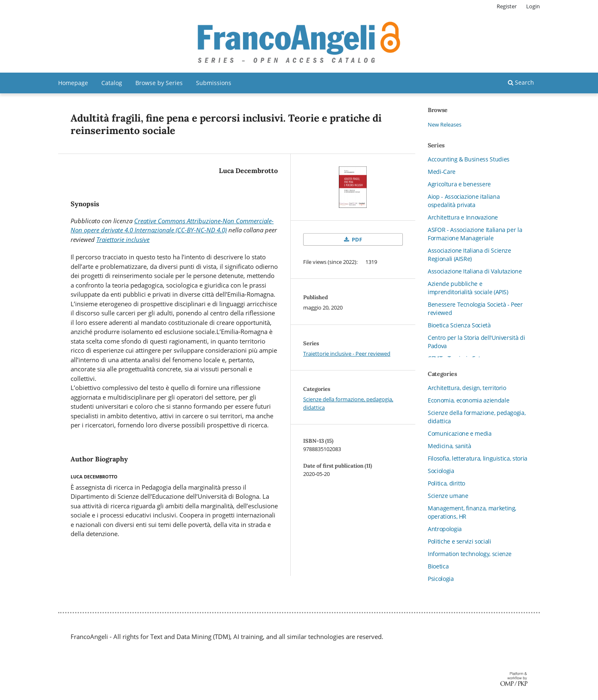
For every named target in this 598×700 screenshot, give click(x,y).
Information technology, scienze (470, 554)
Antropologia (445, 529)
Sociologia (441, 471)
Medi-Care (442, 172)
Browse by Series (159, 83)
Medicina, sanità (449, 446)
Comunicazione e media (460, 433)
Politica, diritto (446, 483)
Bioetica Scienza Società (459, 325)
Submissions (214, 83)
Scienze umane (448, 496)
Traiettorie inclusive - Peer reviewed (347, 354)
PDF (356, 239)
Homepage (73, 83)
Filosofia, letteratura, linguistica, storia (478, 458)
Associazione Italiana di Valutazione (475, 271)
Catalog (112, 83)
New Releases (445, 124)
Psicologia (441, 579)
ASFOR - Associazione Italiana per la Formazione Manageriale (475, 234)
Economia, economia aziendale (468, 400)
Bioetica (438, 566)
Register (507, 6)
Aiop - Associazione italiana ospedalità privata (464, 201)
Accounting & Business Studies (469, 159)
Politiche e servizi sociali (460, 541)
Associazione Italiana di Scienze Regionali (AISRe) (469, 255)
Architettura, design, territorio (467, 388)
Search (521, 82)
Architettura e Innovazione (463, 217)
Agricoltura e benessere (459, 184)
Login (533, 6)
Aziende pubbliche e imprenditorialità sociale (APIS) (468, 288)
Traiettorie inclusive (123, 239)
